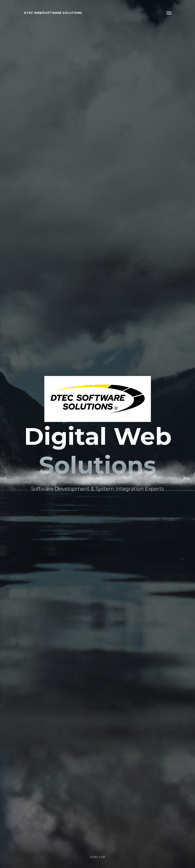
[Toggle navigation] (169, 13)
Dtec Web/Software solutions (53, 13)
